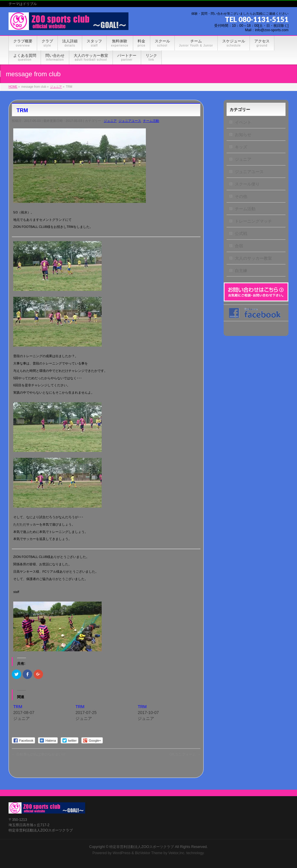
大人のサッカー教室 (253, 258)
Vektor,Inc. (177, 853)
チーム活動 (151, 121)
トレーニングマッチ (253, 221)
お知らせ (243, 135)
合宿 (239, 246)
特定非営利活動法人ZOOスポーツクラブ (142, 847)
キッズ (241, 147)
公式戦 (241, 233)
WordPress (122, 853)
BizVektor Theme (149, 853)
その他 (241, 196)
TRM (18, 707)
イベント (243, 122)
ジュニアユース (130, 121)
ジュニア (110, 121)
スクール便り (247, 184)
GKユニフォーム (185, 754)
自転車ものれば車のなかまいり (39, 754)
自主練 (241, 271)
